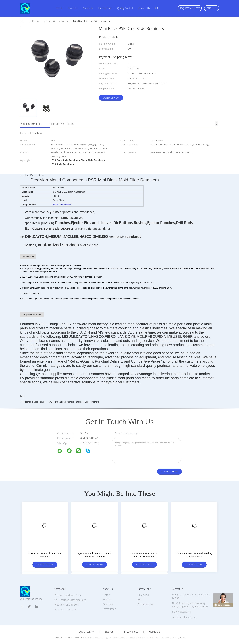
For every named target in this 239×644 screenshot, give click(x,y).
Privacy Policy (131, 632)
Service (107, 600)
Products (73, 8)
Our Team (108, 604)
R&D (140, 600)
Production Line (146, 604)
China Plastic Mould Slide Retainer (72, 637)
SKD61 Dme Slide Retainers (61, 402)
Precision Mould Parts (66, 610)
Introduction (109, 609)
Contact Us (144, 8)
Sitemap (109, 632)
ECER (182, 637)
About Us (88, 8)
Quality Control (125, 8)
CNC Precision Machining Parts (70, 600)
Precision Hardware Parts (68, 595)
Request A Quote (190, 8)
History (107, 595)
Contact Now (111, 98)
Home (59, 8)
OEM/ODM (143, 595)
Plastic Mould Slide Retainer (34, 402)
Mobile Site (155, 632)
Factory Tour (105, 8)
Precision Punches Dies (67, 605)
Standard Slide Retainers (88, 402)
